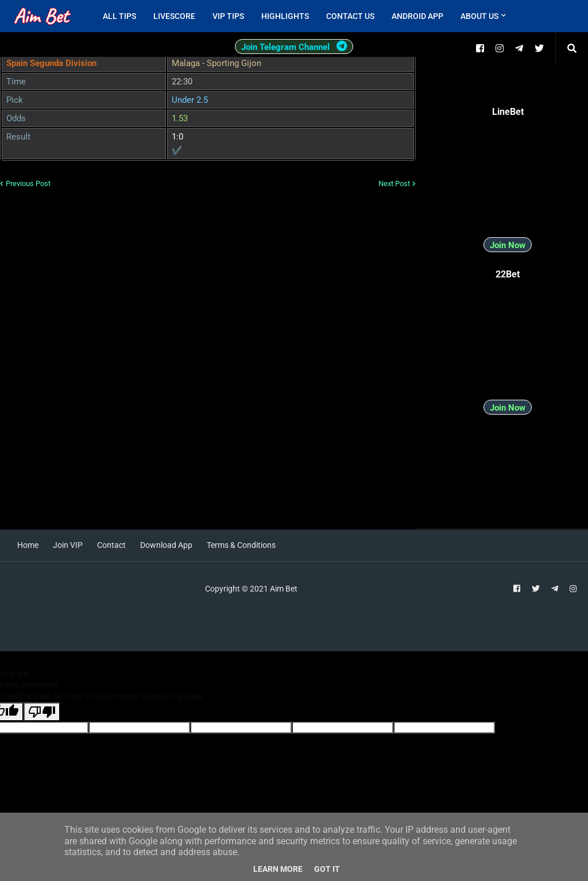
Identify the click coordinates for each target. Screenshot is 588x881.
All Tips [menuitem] (119, 16)
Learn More (278, 869)
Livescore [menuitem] (174, 16)
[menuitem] (523, 16)
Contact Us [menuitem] (350, 16)
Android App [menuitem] (417, 16)
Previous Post (28, 183)
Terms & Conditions (241, 545)
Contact (111, 545)
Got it (327, 869)
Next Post (394, 183)
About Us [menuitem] (479, 16)
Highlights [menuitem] (285, 16)
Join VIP (68, 545)
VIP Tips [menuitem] (228, 16)
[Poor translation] (42, 712)
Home (28, 545)
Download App (166, 545)
